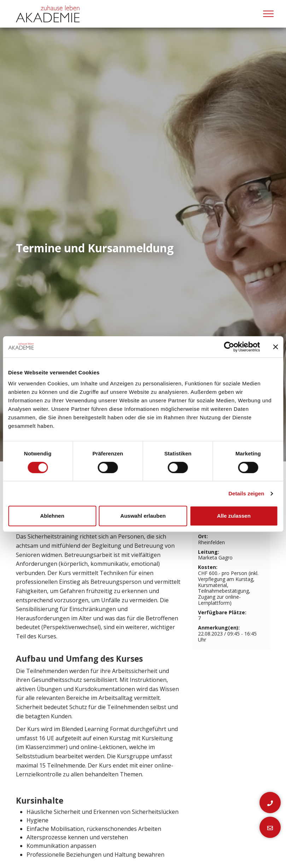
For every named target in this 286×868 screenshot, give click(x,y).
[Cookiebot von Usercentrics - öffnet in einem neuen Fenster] (229, 347)
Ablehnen (52, 516)
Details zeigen (246, 493)
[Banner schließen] (275, 347)
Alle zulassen (234, 516)
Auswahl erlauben (143, 516)
